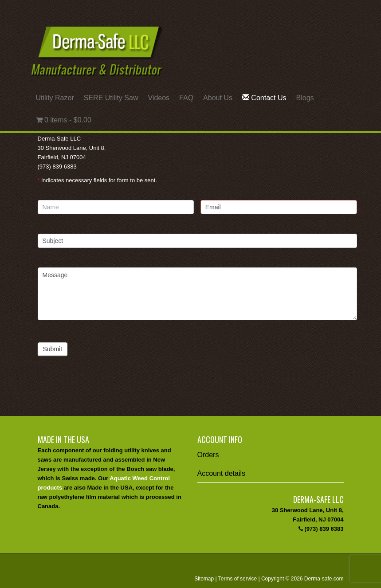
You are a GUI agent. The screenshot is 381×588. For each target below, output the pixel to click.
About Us (218, 98)
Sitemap (204, 579)
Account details (222, 473)
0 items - (64, 120)
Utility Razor (55, 98)
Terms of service (238, 579)
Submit (53, 349)
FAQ (186, 98)
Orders (208, 455)
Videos (159, 98)
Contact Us (264, 98)
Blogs (305, 98)
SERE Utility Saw (111, 98)
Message (197, 294)
